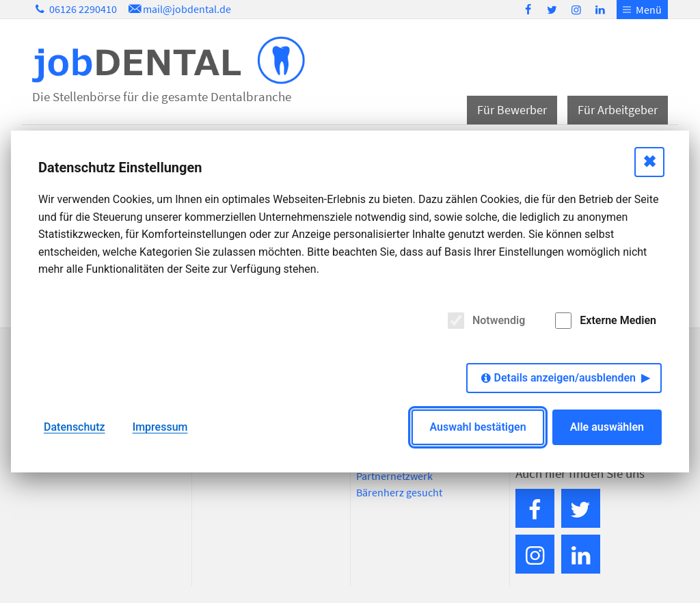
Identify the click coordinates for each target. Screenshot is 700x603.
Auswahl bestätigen (477, 427)
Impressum (160, 427)
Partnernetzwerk (394, 476)
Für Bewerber (512, 110)
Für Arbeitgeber (618, 110)
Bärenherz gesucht (399, 492)
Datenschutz (75, 427)
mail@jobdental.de (178, 9)
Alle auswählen (607, 427)
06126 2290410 (75, 9)
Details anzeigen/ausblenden (565, 378)
